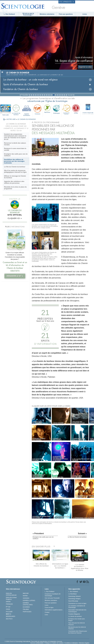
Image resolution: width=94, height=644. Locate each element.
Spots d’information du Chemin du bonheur (26, 84)
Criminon (38, 109)
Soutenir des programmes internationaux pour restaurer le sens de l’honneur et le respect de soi (15, 137)
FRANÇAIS (9, 604)
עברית (8, 607)
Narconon (47, 108)
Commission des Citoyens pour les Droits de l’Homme (78, 632)
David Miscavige (73, 601)
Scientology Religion (74, 599)
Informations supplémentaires (54, 610)
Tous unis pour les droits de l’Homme (76, 624)
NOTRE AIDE (11, 119)
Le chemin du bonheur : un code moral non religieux (30, 80)
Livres (85, 14)
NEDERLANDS (10, 616)
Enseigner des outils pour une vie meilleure (16, 155)
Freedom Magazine (74, 614)
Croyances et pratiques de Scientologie (53, 595)
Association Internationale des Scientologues (77, 611)
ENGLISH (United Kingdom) (11, 598)
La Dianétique (72, 594)
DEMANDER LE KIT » (15, 276)
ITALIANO (26, 609)
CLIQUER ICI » (15, 218)
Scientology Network (74, 596)
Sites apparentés (66, 2)
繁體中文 (9, 614)
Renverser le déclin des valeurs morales (15, 144)
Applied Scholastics (27, 110)
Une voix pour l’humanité (52, 598)
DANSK (8, 602)
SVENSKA (26, 598)
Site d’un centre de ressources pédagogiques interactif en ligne (15, 171)
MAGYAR (26, 593)
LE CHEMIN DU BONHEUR (27, 119)
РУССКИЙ (9, 612)
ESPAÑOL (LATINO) (29, 600)
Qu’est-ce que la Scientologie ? (28, 14)
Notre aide (6, 115)
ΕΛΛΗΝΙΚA (26, 607)
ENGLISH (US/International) (11, 594)
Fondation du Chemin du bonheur (21, 89)
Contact (47, 612)
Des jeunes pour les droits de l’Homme (77, 628)
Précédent (25, 95)
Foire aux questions (66, 14)
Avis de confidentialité (37, 643)
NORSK (25, 596)
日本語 (8, 609)
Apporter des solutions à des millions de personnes (14, 182)
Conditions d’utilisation (71, 643)
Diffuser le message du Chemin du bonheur (15, 177)
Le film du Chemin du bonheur (15, 167)
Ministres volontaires (47, 14)
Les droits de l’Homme (66, 109)
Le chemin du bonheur (16, 110)
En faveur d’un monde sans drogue (76, 620)
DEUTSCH (9, 619)
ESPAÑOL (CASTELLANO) (28, 604)
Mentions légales (84, 643)
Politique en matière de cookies (54, 643)
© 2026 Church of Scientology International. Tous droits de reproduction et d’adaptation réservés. (34, 641)
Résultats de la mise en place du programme (15, 188)
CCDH (76, 109)
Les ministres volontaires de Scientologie (77, 607)
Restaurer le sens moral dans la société (15, 149)
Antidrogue (57, 109)
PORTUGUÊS (27, 612)
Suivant (70, 95)
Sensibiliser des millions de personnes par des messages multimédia (14, 161)
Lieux (46, 615)
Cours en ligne (49, 607)
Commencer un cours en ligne (77, 603)
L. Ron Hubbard (9, 14)
